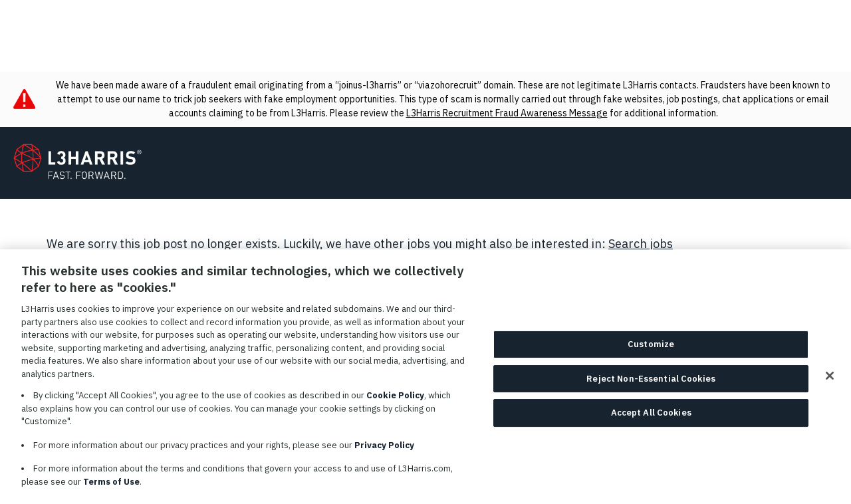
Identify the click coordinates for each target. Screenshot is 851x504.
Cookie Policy (395, 401)
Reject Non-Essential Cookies (651, 385)
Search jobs (641, 244)
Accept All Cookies (651, 419)
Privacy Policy (384, 451)
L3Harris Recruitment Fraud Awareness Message (507, 113)
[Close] (830, 382)
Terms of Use (111, 488)
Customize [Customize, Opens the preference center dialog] (651, 351)
